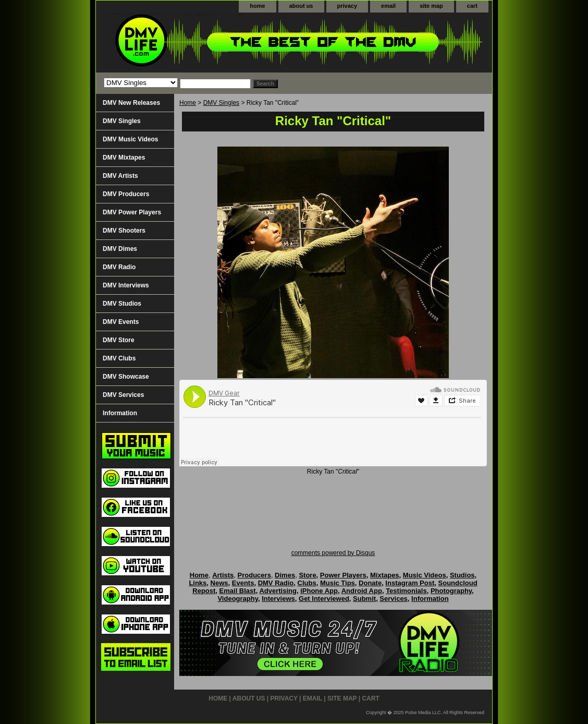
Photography (451, 591)
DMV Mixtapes (124, 158)
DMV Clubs (119, 358)
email (388, 6)
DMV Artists (120, 176)
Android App (362, 591)
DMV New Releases (131, 103)
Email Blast (238, 591)
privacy (347, 6)
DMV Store (119, 340)
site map (431, 6)
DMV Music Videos (130, 139)
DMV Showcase (126, 377)
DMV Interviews (126, 285)
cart (472, 6)
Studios (462, 575)
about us (301, 6)
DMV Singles (221, 103)
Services (394, 599)
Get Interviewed (324, 599)
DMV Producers (126, 194)
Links (198, 583)
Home (188, 103)
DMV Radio (119, 267)
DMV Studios (122, 304)
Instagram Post (410, 583)
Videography (238, 599)
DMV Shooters (124, 231)
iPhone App (319, 591)
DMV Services (123, 395)
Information (120, 413)
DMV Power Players (132, 212)
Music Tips (338, 583)
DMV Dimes (120, 249)
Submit (364, 599)
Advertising (278, 591)
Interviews (278, 599)
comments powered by (333, 553)
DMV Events (121, 322)
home (257, 6)
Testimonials (406, 591)
